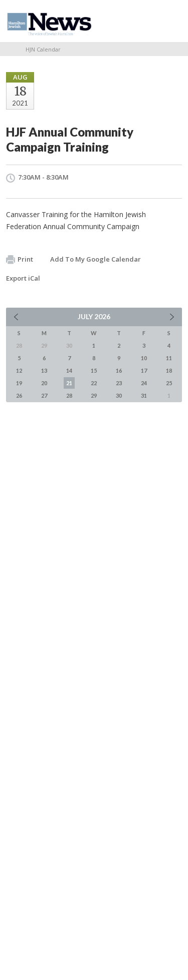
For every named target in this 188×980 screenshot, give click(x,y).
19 (19, 383)
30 (119, 395)
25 (169, 383)
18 (169, 370)
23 (119, 383)
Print (20, 260)
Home (10, 49)
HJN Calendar (43, 49)
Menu (170, 21)
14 (69, 370)
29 (94, 395)
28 (69, 395)
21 (69, 383)
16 (119, 370)
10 (144, 358)
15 (94, 370)
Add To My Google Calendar (96, 259)
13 (44, 370)
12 (19, 370)
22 (94, 383)
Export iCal (23, 278)
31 (144, 395)
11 (169, 358)
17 (144, 370)
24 (144, 383)
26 (19, 395)
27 (44, 395)
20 (44, 383)
